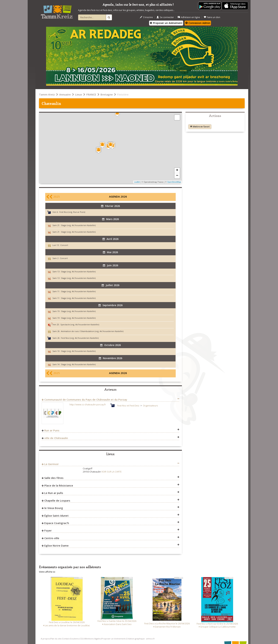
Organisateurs (150, 406)
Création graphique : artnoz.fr (140, 639)
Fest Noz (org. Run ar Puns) (72, 212)
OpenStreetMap (174, 182)
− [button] (177, 176)
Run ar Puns (52, 430)
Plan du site (56, 639)
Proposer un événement (113, 639)
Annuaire (65, 94)
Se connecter (165, 17)
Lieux (79, 94)
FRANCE (91, 94)
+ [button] (177, 170)
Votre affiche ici (47, 572)
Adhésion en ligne (189, 17)
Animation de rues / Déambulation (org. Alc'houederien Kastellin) (92, 331)
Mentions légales (93, 639)
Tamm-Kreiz (47, 94)
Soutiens (74, 639)
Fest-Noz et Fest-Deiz (128, 406)
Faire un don (212, 17)
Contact (66, 639)
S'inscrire (146, 17)
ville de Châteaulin (56, 438)
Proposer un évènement (166, 23)
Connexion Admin (198, 23)
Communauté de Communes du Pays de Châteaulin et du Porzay (86, 400)
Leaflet (137, 182)
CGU (82, 639)
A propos (45, 639)
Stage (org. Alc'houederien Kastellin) (78, 225)
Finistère (123, 94)
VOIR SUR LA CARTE (112, 472)
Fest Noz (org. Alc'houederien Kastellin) (80, 338)
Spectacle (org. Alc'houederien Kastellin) (80, 324)
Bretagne (107, 94)
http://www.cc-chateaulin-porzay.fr (88, 405)
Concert (64, 245)
